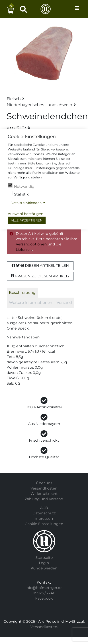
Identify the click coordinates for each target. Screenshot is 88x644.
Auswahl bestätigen (26, 214)
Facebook (44, 598)
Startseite (44, 558)
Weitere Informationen (31, 302)
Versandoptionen (31, 244)
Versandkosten (44, 488)
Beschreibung (22, 292)
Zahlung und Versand (44, 499)
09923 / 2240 (44, 593)
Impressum (44, 519)
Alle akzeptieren (27, 220)
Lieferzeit (24, 250)
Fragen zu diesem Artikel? (40, 276)
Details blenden (26, 203)
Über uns (44, 483)
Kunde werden (44, 568)
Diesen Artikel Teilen (40, 266)
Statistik (18, 194)
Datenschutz (44, 513)
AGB (44, 508)
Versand (64, 302)
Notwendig (21, 186)
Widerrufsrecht (44, 494)
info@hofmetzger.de (44, 588)
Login (44, 563)
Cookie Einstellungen (44, 524)
